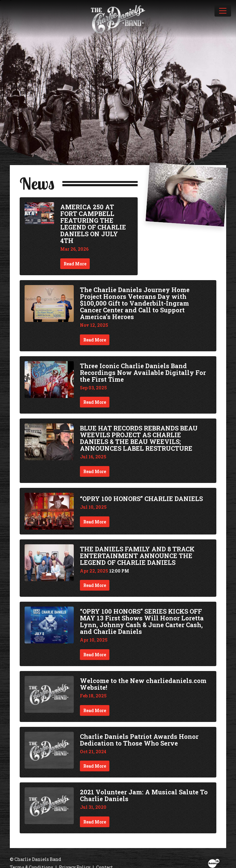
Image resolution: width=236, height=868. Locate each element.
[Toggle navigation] (223, 11)
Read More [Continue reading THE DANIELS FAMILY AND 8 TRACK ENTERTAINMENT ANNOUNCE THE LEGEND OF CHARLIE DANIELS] (95, 585)
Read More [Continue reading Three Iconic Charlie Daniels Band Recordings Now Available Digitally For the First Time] (95, 402)
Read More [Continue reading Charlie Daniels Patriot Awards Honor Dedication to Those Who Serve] (95, 766)
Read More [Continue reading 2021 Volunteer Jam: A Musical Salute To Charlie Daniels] (95, 822)
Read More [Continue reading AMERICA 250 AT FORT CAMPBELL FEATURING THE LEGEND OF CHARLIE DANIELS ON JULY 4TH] (75, 264)
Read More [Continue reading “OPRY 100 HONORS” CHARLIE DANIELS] (95, 522)
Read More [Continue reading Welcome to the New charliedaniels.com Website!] (95, 710)
